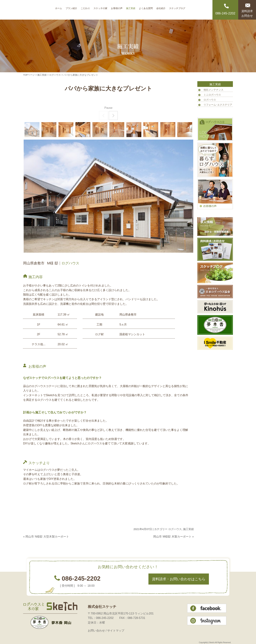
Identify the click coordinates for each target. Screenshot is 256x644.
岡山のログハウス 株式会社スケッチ (38, 10)
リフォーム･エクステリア (218, 105)
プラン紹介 (71, 7)
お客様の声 (117, 7)
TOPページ (29, 75)
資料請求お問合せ (247, 13)
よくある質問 (146, 7)
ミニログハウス (212, 95)
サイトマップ (116, 631)
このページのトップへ (185, 544)
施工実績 (131, 7)
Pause (108, 108)
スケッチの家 (100, 7)
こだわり (85, 7)
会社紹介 (161, 7)
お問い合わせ (96, 631)
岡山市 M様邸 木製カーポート (172, 537)
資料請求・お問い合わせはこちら (179, 579)
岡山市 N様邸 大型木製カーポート (47, 537)
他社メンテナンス (214, 90)
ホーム (59, 7)
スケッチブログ (177, 7)
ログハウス (55, 75)
